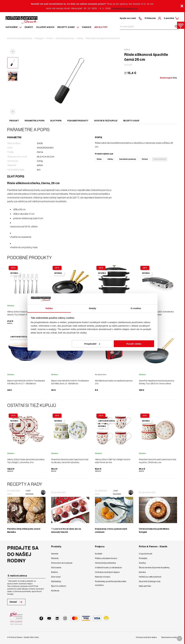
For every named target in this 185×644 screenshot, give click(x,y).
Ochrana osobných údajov (107, 572)
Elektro (55, 572)
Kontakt (99, 554)
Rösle (99, 159)
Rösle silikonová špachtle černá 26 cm (103, 38)
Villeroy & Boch (45, 27)
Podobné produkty (78, 121)
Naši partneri (145, 586)
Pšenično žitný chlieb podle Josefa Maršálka (24, 531)
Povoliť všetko (134, 344)
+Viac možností (159, 159)
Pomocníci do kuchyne (62, 563)
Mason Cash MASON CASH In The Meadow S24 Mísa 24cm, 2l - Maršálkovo (70, 382)
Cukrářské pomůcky (65, 38)
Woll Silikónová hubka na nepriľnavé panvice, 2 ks (114, 382)
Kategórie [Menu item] (14, 27)
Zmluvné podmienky (23, 591)
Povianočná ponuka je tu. (125, 8)
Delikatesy (56, 581)
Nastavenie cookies (169, 637)
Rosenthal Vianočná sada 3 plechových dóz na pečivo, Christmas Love (158, 461)
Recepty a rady (131, 121)
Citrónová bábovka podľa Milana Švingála (154, 531)
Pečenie (55, 558)
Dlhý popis (56, 121)
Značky (29, 27)
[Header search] (175, 27)
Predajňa (143, 558)
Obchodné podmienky (105, 563)
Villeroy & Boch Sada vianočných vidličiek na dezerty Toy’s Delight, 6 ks (26, 313)
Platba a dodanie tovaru (106, 558)
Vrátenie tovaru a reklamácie (108, 568)
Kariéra (142, 572)
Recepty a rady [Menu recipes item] (68, 27)
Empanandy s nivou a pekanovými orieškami (111, 531)
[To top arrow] (180, 639)
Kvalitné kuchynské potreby (20, 38)
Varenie (55, 554)
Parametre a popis (35, 121)
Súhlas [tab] (49, 308)
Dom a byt (56, 577)
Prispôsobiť (92, 344)
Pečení (50, 38)
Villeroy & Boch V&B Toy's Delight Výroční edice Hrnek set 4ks (113, 461)
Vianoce (87, 27)
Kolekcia (55, 591)
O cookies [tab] (136, 308)
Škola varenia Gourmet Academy (154, 568)
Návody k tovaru (103, 577)
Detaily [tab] (92, 308)
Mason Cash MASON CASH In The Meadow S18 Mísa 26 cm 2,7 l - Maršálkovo (26, 382)
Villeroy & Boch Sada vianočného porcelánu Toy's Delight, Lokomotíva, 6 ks (26, 461)
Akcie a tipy (101, 27)
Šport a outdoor (59, 586)
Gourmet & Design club (150, 581)
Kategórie (40, 38)
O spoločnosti (146, 554)
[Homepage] (22, 19)
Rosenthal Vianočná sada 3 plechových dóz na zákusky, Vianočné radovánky (70, 461)
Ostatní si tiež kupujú (106, 121)
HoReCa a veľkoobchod (150, 577)
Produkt (14, 121)
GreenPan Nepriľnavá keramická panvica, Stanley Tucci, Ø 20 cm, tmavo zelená (157, 382)
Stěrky (80, 38)
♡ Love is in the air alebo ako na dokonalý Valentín (66, 531)
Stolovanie (56, 568)
